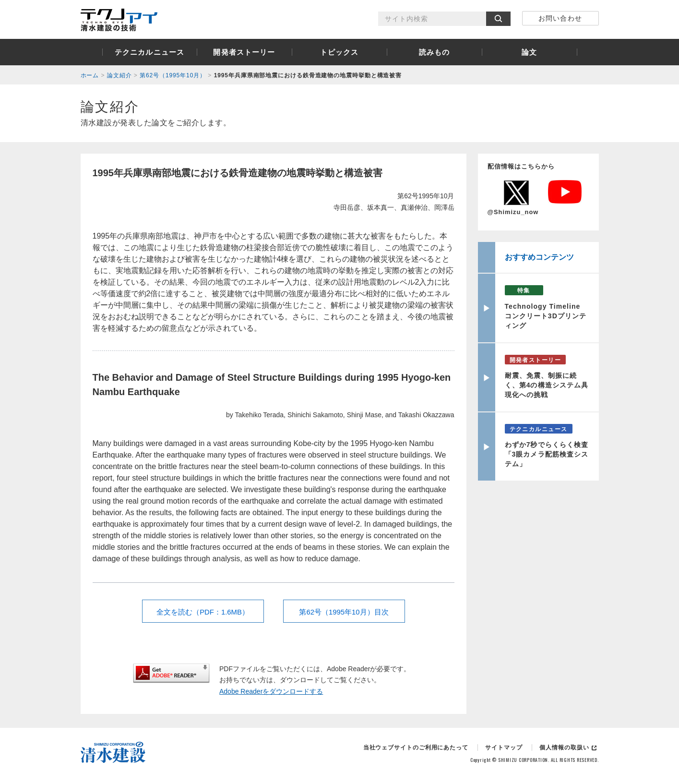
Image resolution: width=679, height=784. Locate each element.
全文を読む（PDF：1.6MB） (203, 612)
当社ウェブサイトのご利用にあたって (416, 748)
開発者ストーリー (244, 52)
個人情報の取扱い (564, 748)
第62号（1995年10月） (173, 75)
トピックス (339, 52)
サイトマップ (504, 748)
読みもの (435, 52)
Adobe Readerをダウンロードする (271, 691)
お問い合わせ (560, 18)
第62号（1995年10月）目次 (344, 612)
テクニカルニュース (149, 52)
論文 (529, 52)
